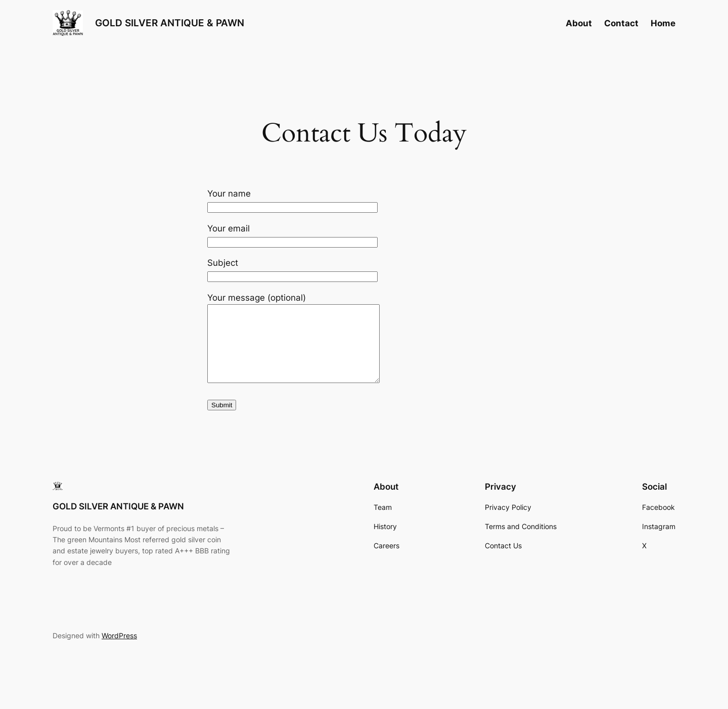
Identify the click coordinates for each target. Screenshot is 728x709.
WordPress (119, 651)
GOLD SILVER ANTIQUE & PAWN (170, 23)
